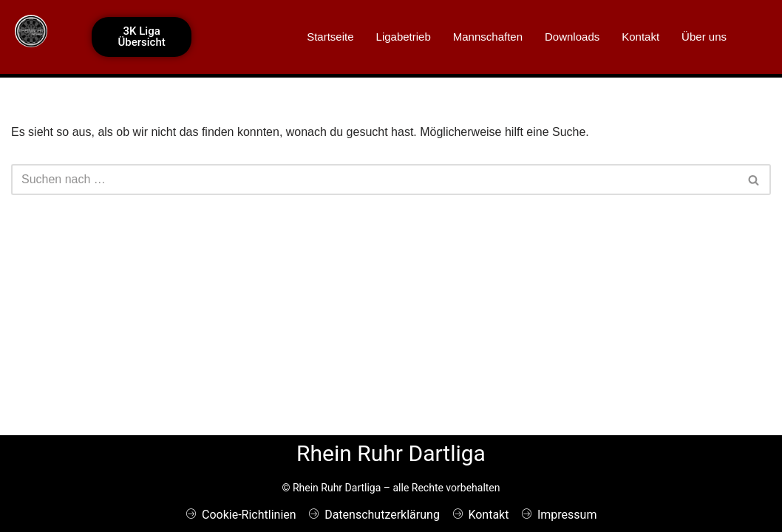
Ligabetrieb (404, 37)
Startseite (330, 37)
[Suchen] (374, 180)
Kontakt (640, 37)
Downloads (572, 37)
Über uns (704, 37)
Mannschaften (488, 37)
